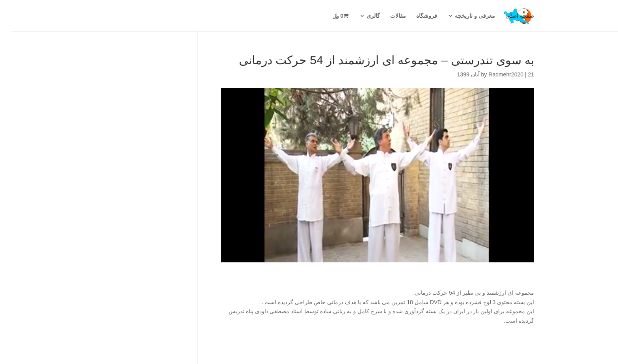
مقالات (386, 16)
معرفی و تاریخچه (463, 16)
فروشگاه (414, 16)
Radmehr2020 (494, 74)
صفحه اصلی (507, 16)
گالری (361, 16)
